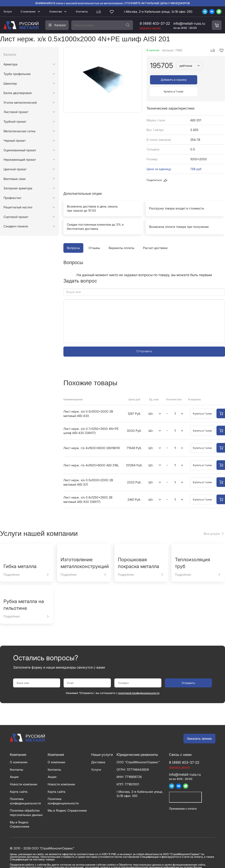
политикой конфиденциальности (139, 681)
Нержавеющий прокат (20, 159)
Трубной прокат (15, 121)
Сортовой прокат (16, 217)
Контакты (82, 11)
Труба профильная (17, 74)
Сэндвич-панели (16, 226)
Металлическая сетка (19, 131)
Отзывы (94, 236)
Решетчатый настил (18, 207)
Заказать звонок (199, 726)
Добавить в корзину (167, 80)
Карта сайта (19, 779)
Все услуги (212, 521)
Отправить (144, 339)
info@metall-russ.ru (189, 23)
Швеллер (10, 83)
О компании (28, 11)
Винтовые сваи (15, 179)
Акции (14, 765)
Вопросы (73, 236)
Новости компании (24, 772)
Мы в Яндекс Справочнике (67, 798)
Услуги (8, 11)
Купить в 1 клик (204, 80)
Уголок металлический (20, 102)
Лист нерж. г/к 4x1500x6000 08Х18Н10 (92, 436)
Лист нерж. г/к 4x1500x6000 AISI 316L (91, 453)
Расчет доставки (155, 236)
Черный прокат (15, 140)
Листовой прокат (16, 112)
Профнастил (12, 198)
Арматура (10, 64)
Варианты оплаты (121, 236)
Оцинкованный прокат (20, 150)
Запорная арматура (18, 188)
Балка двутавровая (18, 93)
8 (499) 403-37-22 (155, 23)
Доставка (98, 750)
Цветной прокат (15, 169)
